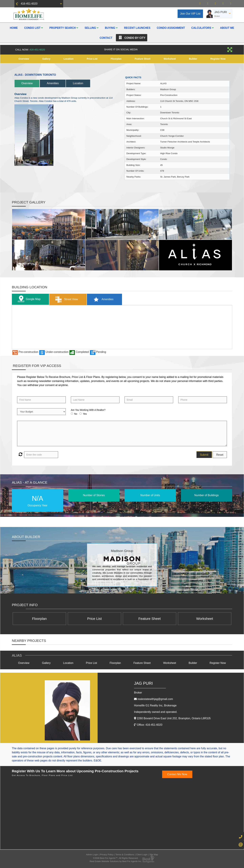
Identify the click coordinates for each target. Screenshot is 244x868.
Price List (92, 59)
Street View (66, 299)
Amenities (53, 83)
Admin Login (92, 855)
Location (68, 59)
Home (14, 28)
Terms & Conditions (125, 855)
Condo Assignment (171, 28)
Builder (193, 59)
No (76, 414)
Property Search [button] (64, 28)
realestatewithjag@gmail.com (155, 699)
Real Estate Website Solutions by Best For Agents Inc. (116, 861)
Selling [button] (91, 28)
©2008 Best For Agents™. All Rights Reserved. (116, 858)
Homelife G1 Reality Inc (155, 705)
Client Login (142, 855)
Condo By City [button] (132, 38)
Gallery (46, 59)
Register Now (218, 59)
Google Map (28, 299)
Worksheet (170, 59)
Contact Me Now (177, 774)
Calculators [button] (202, 28)
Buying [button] (111, 28)
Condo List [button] (34, 28)
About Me (227, 28)
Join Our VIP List (190, 14)
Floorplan (116, 59)
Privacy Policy (107, 855)
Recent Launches (137, 28)
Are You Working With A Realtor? (88, 410)
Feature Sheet (143, 59)
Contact (106, 38)
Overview (24, 59)
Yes (85, 414)
